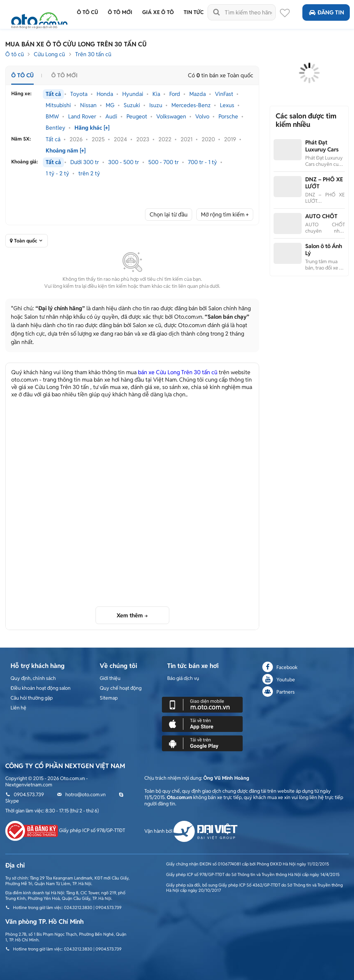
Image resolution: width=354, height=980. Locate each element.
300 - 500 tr (124, 162)
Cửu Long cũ (49, 54)
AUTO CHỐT (321, 216)
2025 (98, 139)
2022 (165, 139)
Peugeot (137, 117)
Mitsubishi (58, 105)
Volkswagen (171, 117)
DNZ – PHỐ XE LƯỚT (324, 183)
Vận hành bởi (191, 831)
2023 (143, 139)
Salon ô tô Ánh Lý (324, 250)
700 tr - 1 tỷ (202, 162)
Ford (175, 94)
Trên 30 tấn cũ (93, 54)
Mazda (198, 94)
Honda (105, 94)
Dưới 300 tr (85, 162)
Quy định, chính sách (33, 678)
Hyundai (133, 94)
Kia (156, 94)
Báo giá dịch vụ (183, 678)
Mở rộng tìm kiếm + (225, 215)
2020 (208, 139)
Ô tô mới (64, 75)
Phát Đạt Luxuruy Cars (322, 146)
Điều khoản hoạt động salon (41, 688)
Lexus (227, 105)
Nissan (88, 105)
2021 (186, 139)
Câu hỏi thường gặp (32, 698)
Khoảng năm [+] (66, 151)
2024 (120, 139)
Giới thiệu (110, 678)
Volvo (202, 117)
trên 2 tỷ (89, 174)
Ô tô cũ (15, 54)
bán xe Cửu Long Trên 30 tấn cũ (178, 372)
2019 (230, 139)
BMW (52, 117)
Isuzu (156, 105)
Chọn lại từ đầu (169, 215)
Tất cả (53, 94)
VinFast (224, 94)
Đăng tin (326, 12)
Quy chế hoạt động (121, 688)
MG (110, 105)
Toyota (79, 94)
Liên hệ (18, 708)
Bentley (55, 128)
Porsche (228, 117)
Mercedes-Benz (191, 105)
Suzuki (132, 105)
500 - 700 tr (163, 162)
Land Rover (82, 117)
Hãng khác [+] (92, 128)
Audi (111, 117)
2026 (76, 139)
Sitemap (109, 698)
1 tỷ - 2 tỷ (57, 174)
